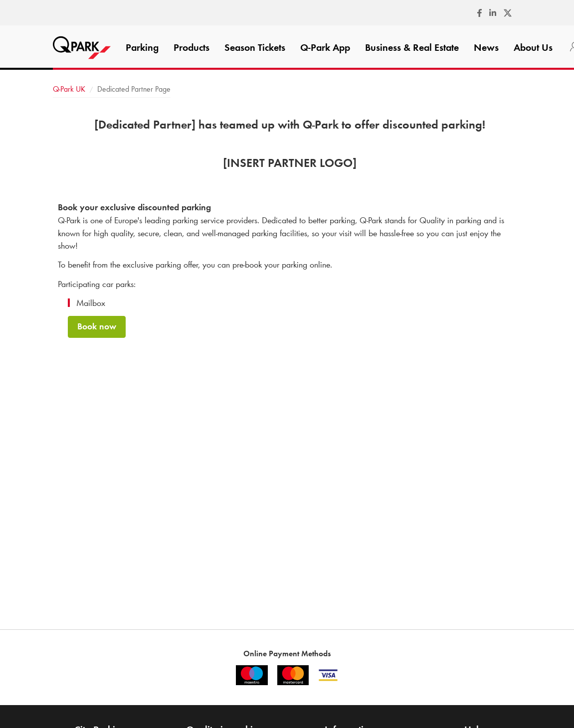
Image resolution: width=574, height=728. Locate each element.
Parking (142, 47)
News (486, 47)
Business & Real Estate (412, 47)
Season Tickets (255, 47)
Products (191, 47)
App (325, 47)
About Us (533, 47)
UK (69, 89)
